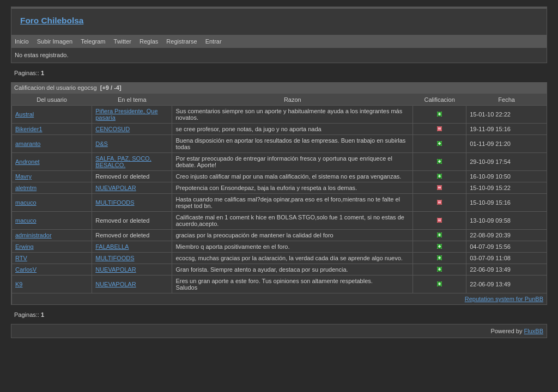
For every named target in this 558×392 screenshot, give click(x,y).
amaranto (28, 144)
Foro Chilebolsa (52, 20)
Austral (25, 114)
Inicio (22, 41)
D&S (102, 144)
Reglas (149, 41)
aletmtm (26, 188)
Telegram (93, 41)
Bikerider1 (29, 129)
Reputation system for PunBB (504, 299)
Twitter (123, 41)
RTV (21, 258)
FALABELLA (112, 247)
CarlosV (26, 269)
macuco (26, 203)
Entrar (214, 41)
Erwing (25, 247)
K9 (19, 284)
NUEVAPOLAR (116, 188)
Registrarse (181, 41)
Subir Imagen (55, 41)
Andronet (28, 162)
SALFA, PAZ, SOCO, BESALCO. (123, 162)
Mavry (23, 176)
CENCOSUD (113, 129)
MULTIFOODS (115, 203)
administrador (34, 235)
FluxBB (534, 331)
